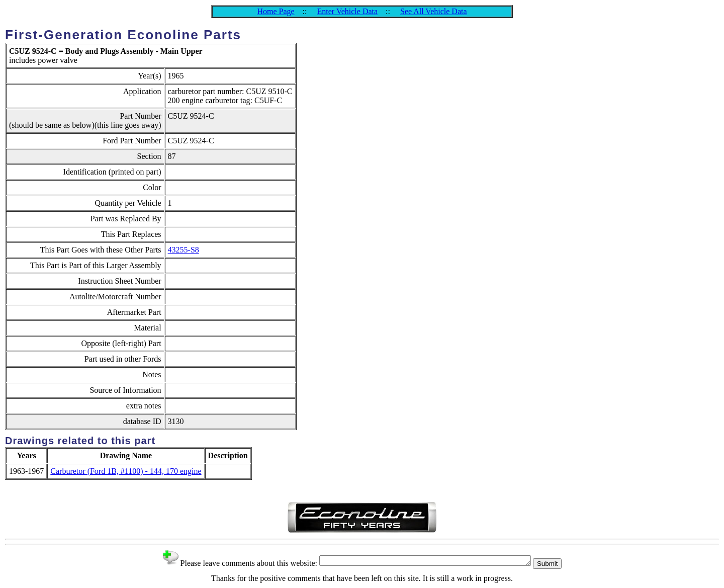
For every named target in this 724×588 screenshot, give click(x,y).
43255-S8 (184, 250)
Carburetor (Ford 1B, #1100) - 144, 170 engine (126, 471)
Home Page (276, 11)
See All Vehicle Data (434, 11)
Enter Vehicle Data (348, 11)
